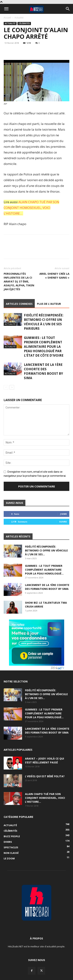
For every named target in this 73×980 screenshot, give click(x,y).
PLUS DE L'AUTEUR (49, 304)
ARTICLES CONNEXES (19, 304)
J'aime (63, 514)
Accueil (7, 18)
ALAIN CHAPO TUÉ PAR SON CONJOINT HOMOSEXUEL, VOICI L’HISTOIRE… (31, 208)
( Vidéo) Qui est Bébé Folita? (45, 776)
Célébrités (24, 23)
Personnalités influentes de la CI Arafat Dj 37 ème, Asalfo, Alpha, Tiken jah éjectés (19, 281)
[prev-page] (6, 387)
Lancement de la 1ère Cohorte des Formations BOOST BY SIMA (43, 371)
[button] (6, 9)
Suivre (63, 522)
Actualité (19, 18)
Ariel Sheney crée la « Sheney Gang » (54, 276)
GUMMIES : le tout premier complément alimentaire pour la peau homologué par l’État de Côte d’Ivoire (44, 347)
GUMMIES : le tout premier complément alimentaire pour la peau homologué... (44, 570)
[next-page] (12, 387)
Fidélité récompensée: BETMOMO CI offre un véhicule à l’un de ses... (46, 550)
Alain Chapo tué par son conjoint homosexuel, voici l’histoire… (45, 798)
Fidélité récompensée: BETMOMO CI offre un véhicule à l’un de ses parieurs (44, 322)
